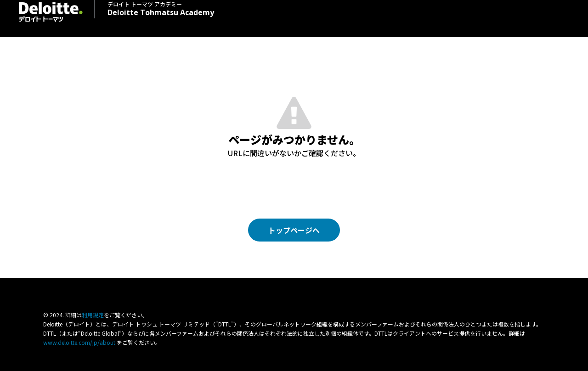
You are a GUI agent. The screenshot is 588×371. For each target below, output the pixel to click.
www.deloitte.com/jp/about (79, 342)
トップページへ (294, 230)
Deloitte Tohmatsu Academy (161, 8)
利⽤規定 (93, 315)
